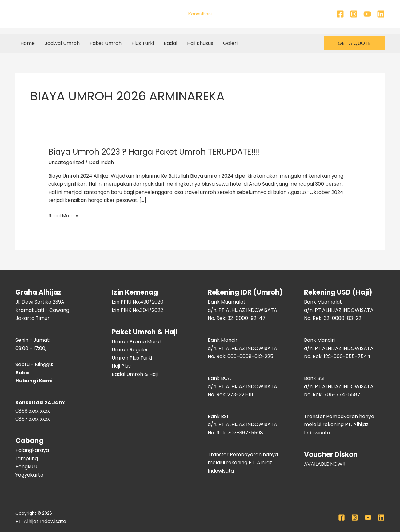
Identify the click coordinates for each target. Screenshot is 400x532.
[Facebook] (340, 14)
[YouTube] (367, 14)
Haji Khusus (200, 43)
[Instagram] (354, 14)
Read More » (63, 216)
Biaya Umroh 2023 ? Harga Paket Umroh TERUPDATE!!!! (154, 152)
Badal (170, 43)
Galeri (230, 43)
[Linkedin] (381, 14)
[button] (354, 43)
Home (28, 43)
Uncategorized (66, 162)
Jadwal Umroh (62, 43)
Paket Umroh (106, 43)
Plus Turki (143, 43)
